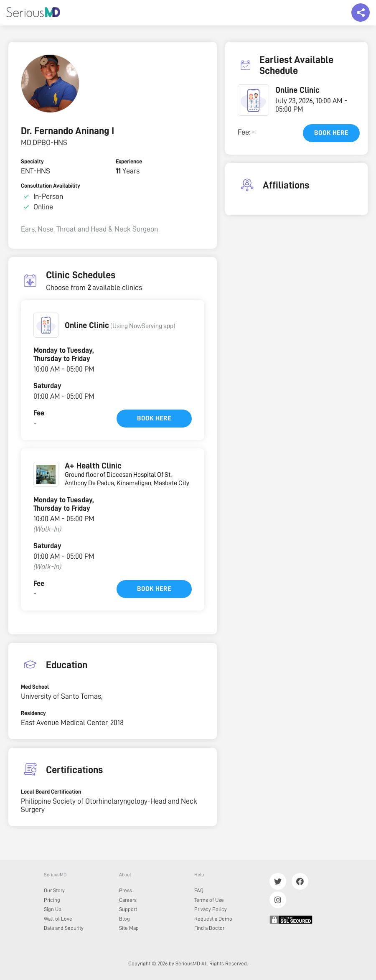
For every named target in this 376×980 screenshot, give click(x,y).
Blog (124, 919)
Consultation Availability (51, 186)
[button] (46, 325)
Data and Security (64, 928)
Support (128, 909)
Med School (35, 687)
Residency (33, 713)
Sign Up (53, 909)
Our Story (54, 890)
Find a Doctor (209, 928)
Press (126, 890)
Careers (128, 900)
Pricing (52, 900)
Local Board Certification (51, 792)
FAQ (199, 890)
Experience (129, 161)
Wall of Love (58, 919)
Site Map (129, 928)
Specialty (32, 161)
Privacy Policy (211, 909)
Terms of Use (209, 900)
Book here (154, 418)
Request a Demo (213, 919)
